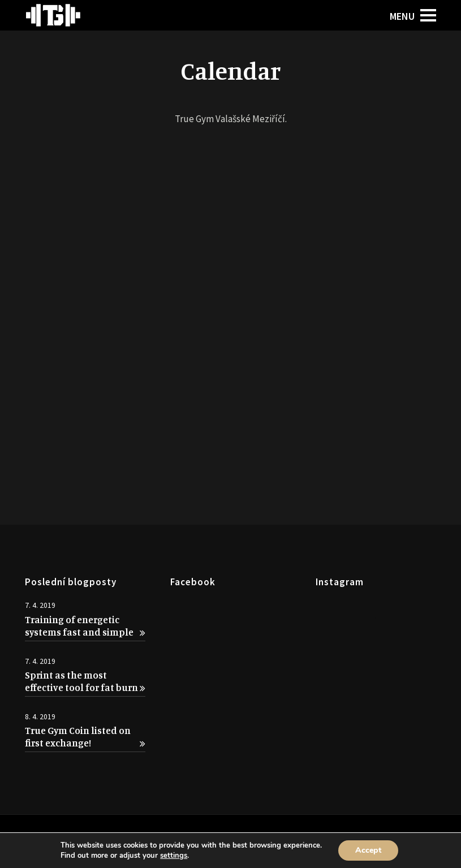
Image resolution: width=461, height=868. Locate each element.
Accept (368, 850)
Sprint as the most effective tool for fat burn (85, 681)
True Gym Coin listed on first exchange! (85, 737)
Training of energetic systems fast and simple (85, 626)
